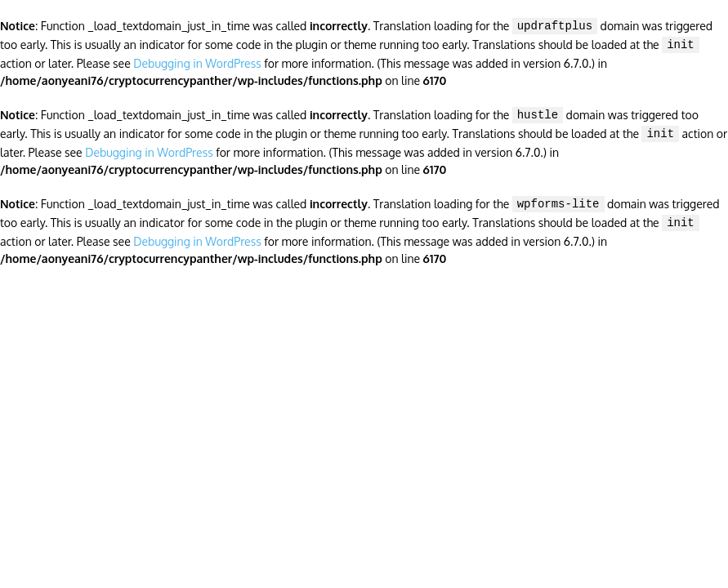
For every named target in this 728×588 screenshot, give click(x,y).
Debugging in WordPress (197, 60)
